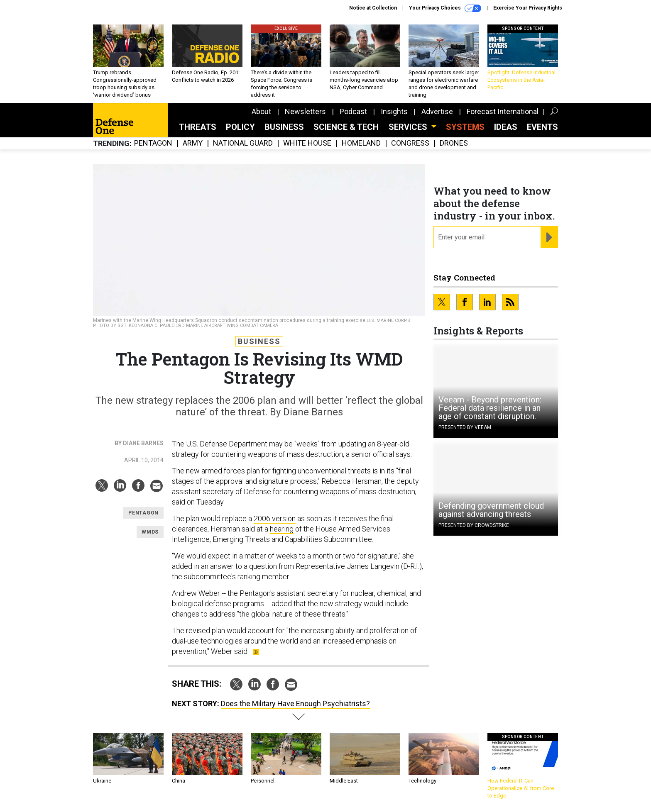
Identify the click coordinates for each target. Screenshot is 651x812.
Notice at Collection (373, 8)
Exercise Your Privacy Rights (528, 8)
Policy (240, 127)
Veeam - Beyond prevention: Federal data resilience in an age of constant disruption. (490, 408)
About (261, 111)
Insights (394, 111)
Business (284, 127)
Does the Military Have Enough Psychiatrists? (295, 703)
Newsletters (305, 111)
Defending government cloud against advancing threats (491, 510)
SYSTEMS (465, 127)
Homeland (361, 143)
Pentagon (153, 143)
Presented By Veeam (465, 427)
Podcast (353, 111)
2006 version (275, 518)
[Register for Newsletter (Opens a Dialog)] (549, 237)
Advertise (437, 111)
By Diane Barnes (139, 443)
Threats (198, 127)
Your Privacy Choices (445, 8)
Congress (410, 143)
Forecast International (503, 111)
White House (307, 143)
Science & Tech (346, 127)
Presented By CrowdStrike (474, 525)
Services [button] (409, 127)
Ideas (506, 127)
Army (193, 143)
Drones (454, 143)
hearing (282, 529)
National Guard (243, 143)
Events (542, 127)
